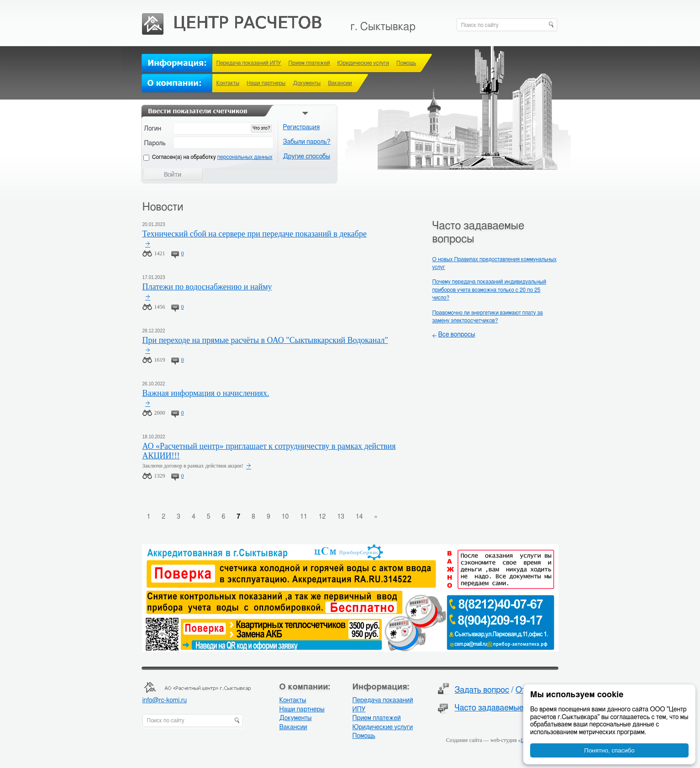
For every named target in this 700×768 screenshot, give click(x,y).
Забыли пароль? (307, 142)
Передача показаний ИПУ (249, 63)
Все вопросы (457, 335)
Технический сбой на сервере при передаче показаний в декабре (255, 234)
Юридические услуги (363, 63)
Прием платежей (309, 63)
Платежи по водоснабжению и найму (207, 287)
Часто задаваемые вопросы (506, 708)
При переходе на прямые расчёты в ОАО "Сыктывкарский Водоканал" (265, 340)
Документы (307, 83)
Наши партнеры (266, 83)
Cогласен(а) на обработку (212, 157)
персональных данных (245, 157)
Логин (153, 129)
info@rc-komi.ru (165, 700)
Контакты (228, 83)
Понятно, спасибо (609, 750)
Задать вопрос (482, 690)
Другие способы (307, 157)
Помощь (406, 63)
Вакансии (340, 83)
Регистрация (302, 127)
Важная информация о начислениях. (206, 393)
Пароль (155, 143)
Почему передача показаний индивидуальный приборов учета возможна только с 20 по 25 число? (489, 290)
